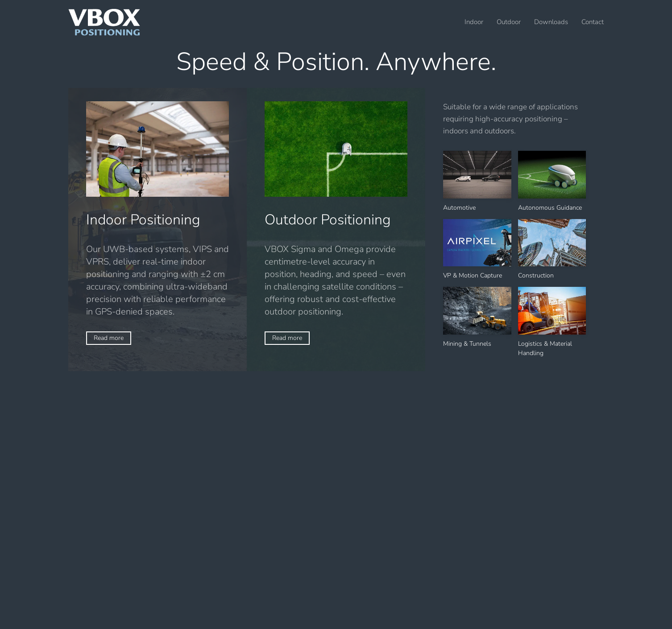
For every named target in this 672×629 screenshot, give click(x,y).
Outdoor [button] (509, 22)
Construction (536, 275)
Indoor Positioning (143, 220)
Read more (109, 338)
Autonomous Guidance (550, 208)
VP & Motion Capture (473, 275)
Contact (593, 22)
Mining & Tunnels (467, 344)
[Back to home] (104, 22)
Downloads (551, 22)
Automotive (459, 208)
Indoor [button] (474, 22)
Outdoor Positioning (328, 220)
